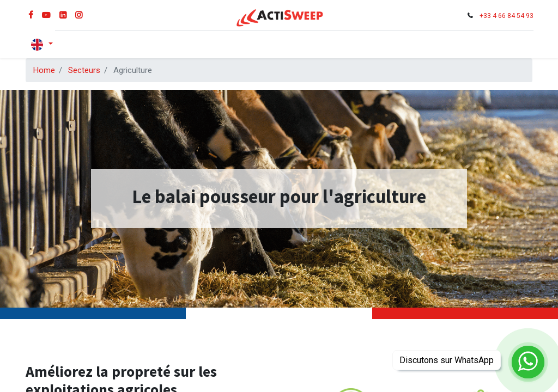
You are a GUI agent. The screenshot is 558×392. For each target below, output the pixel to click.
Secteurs (84, 70)
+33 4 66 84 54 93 (505, 16)
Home (44, 70)
